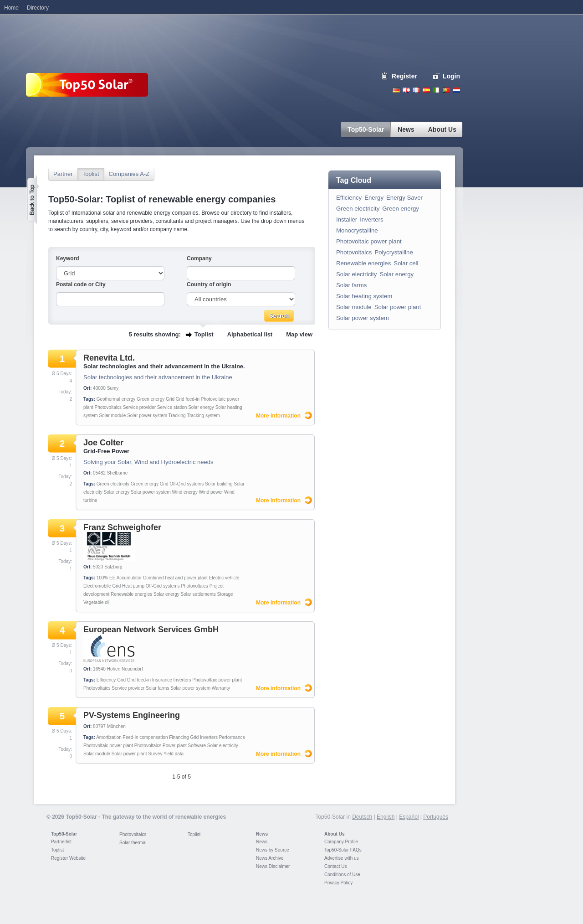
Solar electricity (223, 746)
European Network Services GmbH (151, 630)
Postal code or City (81, 284)
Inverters (182, 680)
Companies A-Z (129, 174)
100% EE (106, 578)
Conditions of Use (342, 875)
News (262, 834)
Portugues (446, 90)
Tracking (177, 416)
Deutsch (396, 90)
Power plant (175, 746)
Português (436, 817)
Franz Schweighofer (122, 527)
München (116, 726)
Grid (170, 399)
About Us (334, 834)
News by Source (273, 850)
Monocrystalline (357, 230)
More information (278, 416)
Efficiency (106, 680)
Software (197, 746)
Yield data (174, 754)
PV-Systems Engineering (132, 715)
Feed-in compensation (146, 737)
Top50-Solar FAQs (343, 850)
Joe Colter (103, 443)
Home (11, 8)
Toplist (91, 174)
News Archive (270, 858)
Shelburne (118, 473)
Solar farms (157, 688)
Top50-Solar (64, 834)
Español (409, 817)
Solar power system (147, 416)
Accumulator (129, 578)
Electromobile (97, 586)
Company (199, 258)
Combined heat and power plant (175, 578)
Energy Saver (404, 198)
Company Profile (341, 842)
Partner (63, 174)
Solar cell (406, 263)
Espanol (426, 90)
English (406, 90)
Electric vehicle (224, 578)
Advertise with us (342, 858)
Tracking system (203, 416)
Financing (179, 737)
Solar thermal (133, 843)
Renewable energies (131, 594)
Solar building (219, 484)
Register (404, 76)
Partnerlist (61, 842)
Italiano (436, 90)
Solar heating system (364, 296)
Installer (347, 219)
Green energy (151, 399)
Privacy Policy (338, 883)
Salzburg (113, 567)
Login (451, 76)
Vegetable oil (96, 602)
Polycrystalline (394, 252)
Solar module (112, 416)
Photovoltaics (108, 407)
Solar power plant (129, 754)
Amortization (109, 737)
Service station (172, 407)
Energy (374, 198)
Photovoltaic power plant (217, 680)
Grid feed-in (188, 399)
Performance (232, 737)
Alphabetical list (250, 334)
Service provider (139, 407)
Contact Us (335, 866)
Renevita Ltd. (109, 358)
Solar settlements (198, 594)
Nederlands (456, 90)
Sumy (113, 388)
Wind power (211, 492)
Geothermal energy (116, 399)
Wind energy (185, 492)
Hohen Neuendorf (125, 669)
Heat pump (133, 586)
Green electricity (113, 484)
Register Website (68, 858)
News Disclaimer (273, 866)
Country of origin (209, 284)
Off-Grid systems (187, 484)
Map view (299, 334)
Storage (225, 594)
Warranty (221, 688)
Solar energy (201, 407)
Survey (155, 754)
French (416, 90)
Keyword (68, 258)
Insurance (162, 680)
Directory (38, 8)
